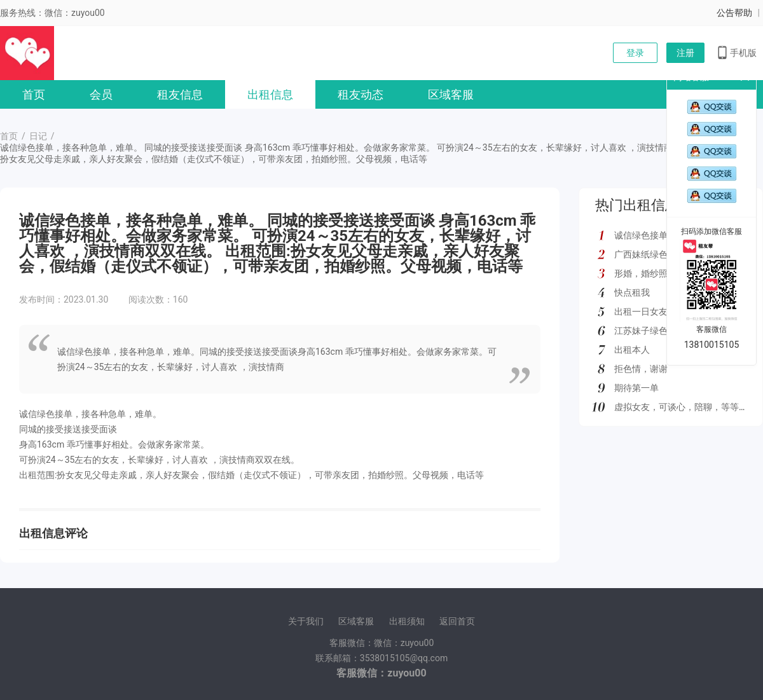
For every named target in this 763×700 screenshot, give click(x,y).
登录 (635, 53)
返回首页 (457, 621)
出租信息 (270, 94)
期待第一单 (636, 388)
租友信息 (180, 94)
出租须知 (407, 621)
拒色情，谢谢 (641, 369)
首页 (34, 94)
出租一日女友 (641, 312)
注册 (685, 53)
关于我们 (306, 621)
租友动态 (361, 94)
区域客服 (451, 94)
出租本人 (632, 350)
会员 (101, 94)
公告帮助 (734, 13)
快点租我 (632, 292)
